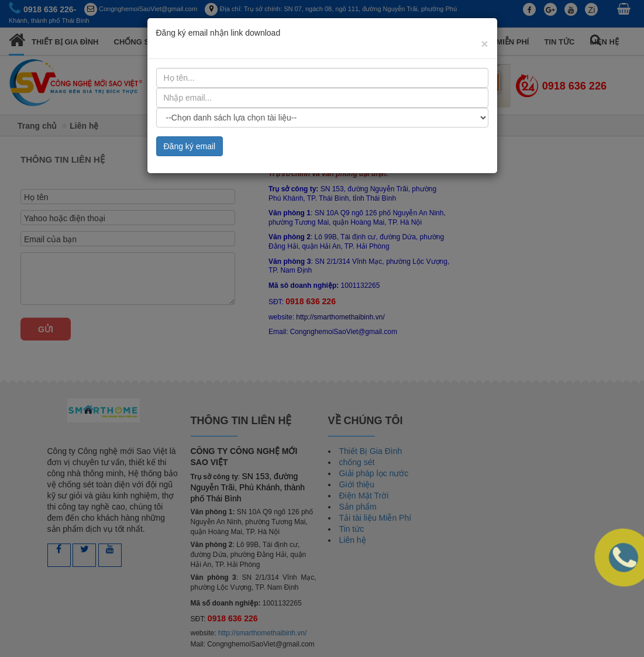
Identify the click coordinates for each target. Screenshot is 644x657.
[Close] (484, 8)
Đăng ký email (190, 111)
